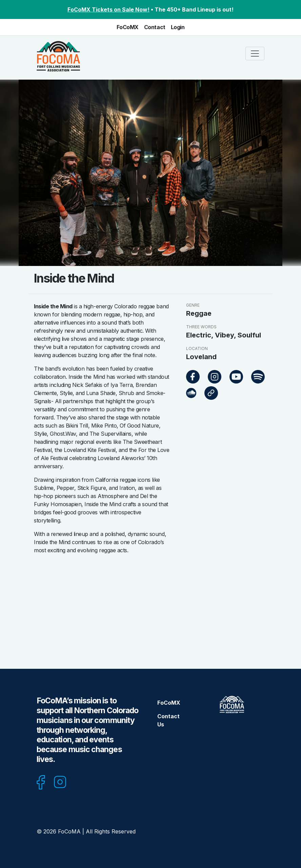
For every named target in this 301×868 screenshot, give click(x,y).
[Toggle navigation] (255, 54)
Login (178, 27)
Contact (155, 27)
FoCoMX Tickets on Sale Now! (108, 9)
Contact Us (168, 720)
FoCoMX (128, 27)
